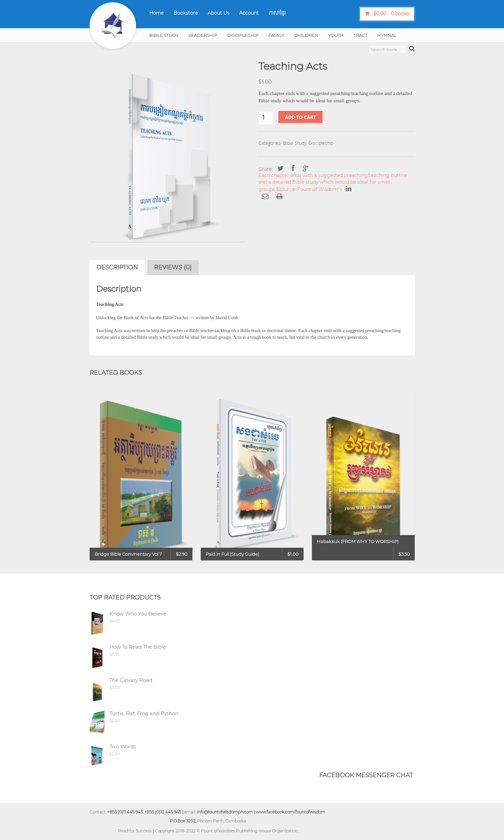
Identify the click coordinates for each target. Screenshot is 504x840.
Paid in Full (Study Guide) (232, 554)
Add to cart (300, 117)
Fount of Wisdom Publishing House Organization (249, 831)
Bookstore (186, 13)
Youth (336, 35)
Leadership (203, 35)
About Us (218, 13)
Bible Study (164, 35)
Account (249, 13)
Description (117, 267)
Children (306, 35)
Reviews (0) (173, 267)
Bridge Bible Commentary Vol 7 (128, 554)
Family (276, 35)
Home (156, 13)
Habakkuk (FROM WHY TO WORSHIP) (358, 541)
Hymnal (387, 35)
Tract (360, 35)
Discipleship (243, 35)
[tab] (117, 268)
